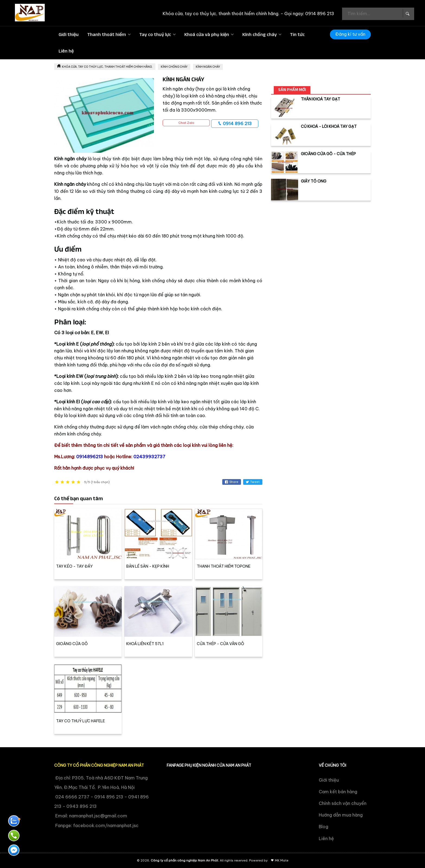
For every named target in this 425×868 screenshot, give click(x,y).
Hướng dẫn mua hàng (341, 815)
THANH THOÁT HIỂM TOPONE (224, 566)
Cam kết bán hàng (338, 792)
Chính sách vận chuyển (343, 803)
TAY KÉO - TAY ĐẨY (74, 566)
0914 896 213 (235, 123)
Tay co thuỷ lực (155, 34)
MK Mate (282, 860)
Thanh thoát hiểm (107, 34)
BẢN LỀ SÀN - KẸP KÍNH (148, 566)
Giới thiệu (69, 34)
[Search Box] (407, 13)
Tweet (253, 482)
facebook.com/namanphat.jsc (106, 825)
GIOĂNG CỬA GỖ (72, 644)
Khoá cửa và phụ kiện (207, 34)
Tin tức (297, 34)
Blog (323, 827)
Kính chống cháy (260, 34)
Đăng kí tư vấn (350, 34)
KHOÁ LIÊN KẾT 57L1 (145, 644)
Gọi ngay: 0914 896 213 (309, 14)
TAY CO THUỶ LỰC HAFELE (81, 721)
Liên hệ (66, 51)
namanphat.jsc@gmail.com (98, 816)
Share (232, 482)
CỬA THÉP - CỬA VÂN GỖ (220, 644)
